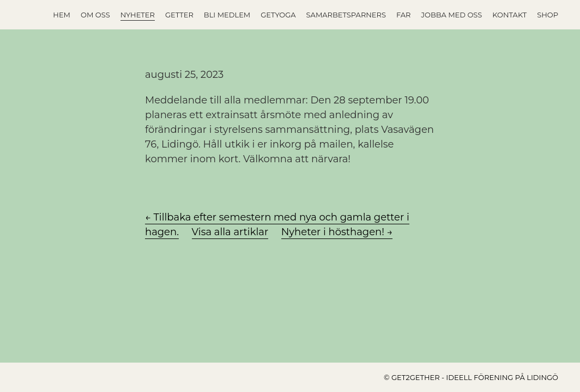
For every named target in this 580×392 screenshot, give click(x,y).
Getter (179, 15)
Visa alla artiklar (230, 232)
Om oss (95, 15)
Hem (62, 15)
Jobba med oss (452, 15)
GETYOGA (278, 15)
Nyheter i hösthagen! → (337, 232)
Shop (548, 15)
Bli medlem (227, 15)
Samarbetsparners (346, 15)
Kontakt (509, 15)
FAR (404, 15)
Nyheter (138, 15)
